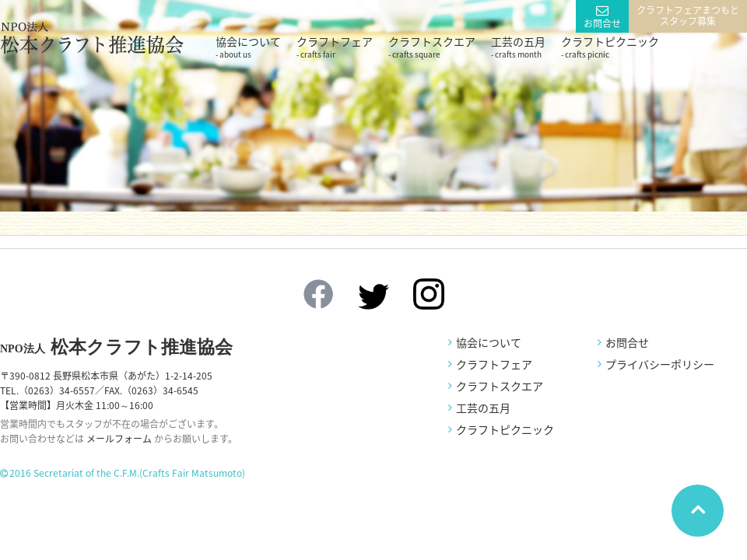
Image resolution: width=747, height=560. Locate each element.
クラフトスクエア (432, 47)
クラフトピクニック (610, 47)
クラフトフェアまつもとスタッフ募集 (688, 16)
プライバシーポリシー (660, 364)
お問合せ (602, 23)
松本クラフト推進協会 (116, 347)
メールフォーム (119, 439)
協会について (248, 47)
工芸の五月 (518, 47)
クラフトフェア (335, 47)
